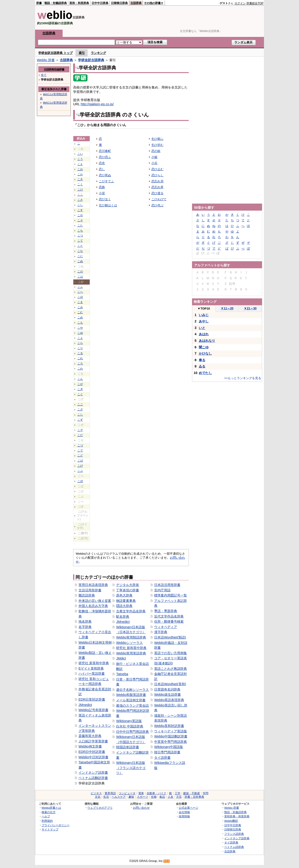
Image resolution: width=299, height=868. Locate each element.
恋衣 (102, 163)
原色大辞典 (124, 595)
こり (80, 348)
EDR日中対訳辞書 (92, 752)
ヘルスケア (119, 797)
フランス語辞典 (234, 834)
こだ (80, 435)
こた (80, 226)
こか (80, 174)
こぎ (80, 389)
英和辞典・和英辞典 (237, 816)
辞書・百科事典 (194, 797)
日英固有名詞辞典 (167, 689)
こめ (80, 318)
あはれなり (207, 341)
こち (80, 231)
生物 (154, 797)
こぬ (80, 261)
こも (80, 323)
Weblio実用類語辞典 (131, 637)
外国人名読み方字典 (93, 606)
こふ (80, 287)
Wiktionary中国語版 (169, 747)
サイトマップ (50, 829)
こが (80, 384)
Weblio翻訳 (231, 821)
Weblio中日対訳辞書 (93, 757)
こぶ (80, 471)
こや (80, 328)
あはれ (204, 334)
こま (80, 302)
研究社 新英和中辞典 (94, 663)
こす (80, 210)
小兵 (154, 163)
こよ (80, 338)
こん (80, 379)
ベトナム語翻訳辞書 (93, 778)
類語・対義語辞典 (56, 3)
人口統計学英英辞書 (93, 741)
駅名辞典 (123, 617)
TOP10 (204, 309)
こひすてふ (106, 181)
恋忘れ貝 (157, 181)
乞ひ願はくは (108, 205)
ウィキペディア (166, 627)
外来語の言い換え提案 (95, 601)
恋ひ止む (157, 169)
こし (80, 205)
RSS (167, 861)
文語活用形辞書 (90, 590)
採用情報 (184, 816)
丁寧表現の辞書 (128, 590)
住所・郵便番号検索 (169, 621)
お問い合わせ (141, 808)
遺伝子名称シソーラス (132, 690)
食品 (162, 797)
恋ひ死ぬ (105, 175)
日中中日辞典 (100, 3)
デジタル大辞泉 (128, 585)
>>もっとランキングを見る (243, 378)
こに (80, 256)
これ (80, 358)
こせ (80, 215)
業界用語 (110, 793)
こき (80, 179)
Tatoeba (122, 674)
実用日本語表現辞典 (93, 585)
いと (202, 328)
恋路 (102, 187)
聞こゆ (204, 347)
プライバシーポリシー (56, 825)
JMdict (121, 658)
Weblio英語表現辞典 (169, 700)
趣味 (131, 797)
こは (80, 277)
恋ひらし (157, 175)
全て (44, 75)
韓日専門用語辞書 (167, 752)
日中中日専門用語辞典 (132, 732)
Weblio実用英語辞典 (131, 653)
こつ (80, 236)
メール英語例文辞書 (131, 700)
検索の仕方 (49, 812)
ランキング (98, 53)
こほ (80, 297)
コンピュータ (127, 793)
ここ (80, 195)
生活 (106, 797)
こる (80, 353)
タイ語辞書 (162, 758)
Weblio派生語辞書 (167, 695)
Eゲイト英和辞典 (91, 668)
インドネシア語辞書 (93, 773)
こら (80, 343)
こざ (80, 409)
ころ (80, 363)
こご (80, 404)
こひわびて (159, 199)
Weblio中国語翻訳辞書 (171, 736)
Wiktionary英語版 (129, 721)
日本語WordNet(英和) (170, 684)
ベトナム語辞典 (234, 847)
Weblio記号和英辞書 (93, 710)
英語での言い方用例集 (171, 653)
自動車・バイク (157, 793)
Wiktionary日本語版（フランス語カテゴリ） (131, 768)
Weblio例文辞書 (90, 746)
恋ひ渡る (157, 193)
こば (80, 461)
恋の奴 (156, 151)
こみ (80, 307)
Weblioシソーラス (129, 643)
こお (80, 169)
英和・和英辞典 (79, 3)
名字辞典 (85, 627)
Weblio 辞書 (46, 60)
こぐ (80, 394)
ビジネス (96, 793)
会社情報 (184, 812)
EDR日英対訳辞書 (92, 699)
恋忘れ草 (157, 187)
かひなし (205, 353)
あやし (204, 321)
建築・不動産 (192, 793)
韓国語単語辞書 (128, 747)
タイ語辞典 (231, 842)
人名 (171, 797)
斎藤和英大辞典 (90, 736)
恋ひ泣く (105, 199)
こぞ (80, 430)
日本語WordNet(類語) (170, 637)
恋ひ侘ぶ (157, 205)
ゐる (202, 366)
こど (80, 455)
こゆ (80, 333)
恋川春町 (105, 151)
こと (80, 246)
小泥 (102, 193)
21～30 (250, 308)
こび (80, 466)
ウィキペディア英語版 (171, 731)
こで (80, 451)
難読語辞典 (87, 595)
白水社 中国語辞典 (130, 726)
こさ (80, 200)
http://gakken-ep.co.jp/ (97, 104)
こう (80, 159)
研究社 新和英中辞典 (131, 648)
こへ (80, 292)
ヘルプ (46, 816)
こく (80, 184)
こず (80, 420)
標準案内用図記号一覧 (171, 595)
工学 (178, 793)
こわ (80, 369)
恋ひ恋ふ (105, 157)
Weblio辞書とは (51, 808)
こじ (80, 415)
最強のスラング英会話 (132, 706)
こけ (80, 190)
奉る (202, 360)
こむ (80, 312)
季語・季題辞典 (166, 611)
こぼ (80, 481)
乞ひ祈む (157, 145)
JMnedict (85, 705)
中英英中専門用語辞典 (171, 742)
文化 (98, 797)
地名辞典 (85, 621)
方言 (179, 797)
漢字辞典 (161, 632)
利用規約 (47, 821)
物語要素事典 (126, 601)
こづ (80, 445)
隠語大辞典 (124, 606)
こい (80, 154)
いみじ (204, 315)
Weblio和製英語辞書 (131, 695)
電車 (141, 793)
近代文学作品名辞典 (169, 616)
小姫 (154, 157)
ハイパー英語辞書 (92, 674)
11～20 (227, 308)
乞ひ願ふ (157, 139)
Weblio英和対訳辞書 (169, 726)
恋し (102, 169)
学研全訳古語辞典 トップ (55, 53)
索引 (82, 53)
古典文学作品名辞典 (131, 611)
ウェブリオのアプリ (100, 808)
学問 (206, 793)
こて (80, 241)
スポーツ (142, 797)
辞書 (39, 3)
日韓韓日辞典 (119, 3)
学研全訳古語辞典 (91, 60)
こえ (80, 164)
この (80, 272)
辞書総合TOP (255, 3)
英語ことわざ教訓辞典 (171, 669)
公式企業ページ (189, 808)
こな (80, 251)
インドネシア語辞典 (237, 838)
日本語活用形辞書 (167, 585)
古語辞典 (136, 3)
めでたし (205, 373)
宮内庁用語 (162, 590)
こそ (80, 220)
